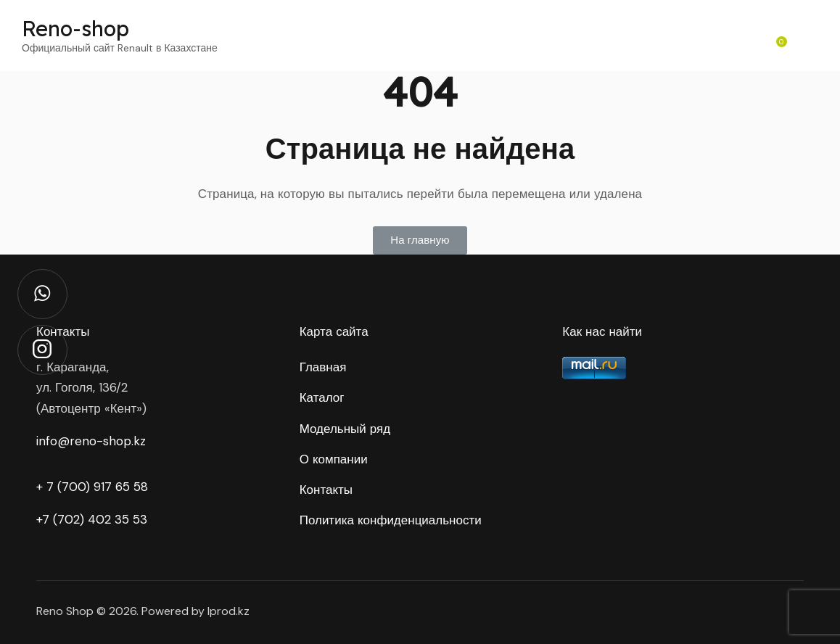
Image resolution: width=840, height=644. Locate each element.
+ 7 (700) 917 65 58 (92, 487)
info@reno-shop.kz (91, 441)
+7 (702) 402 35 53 (92, 519)
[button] (420, 240)
